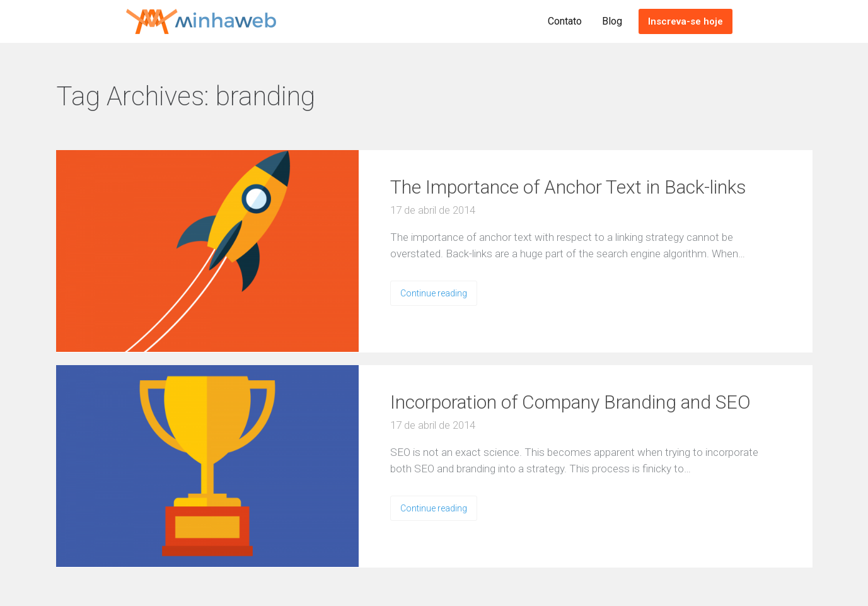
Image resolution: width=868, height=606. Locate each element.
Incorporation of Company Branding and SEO (570, 402)
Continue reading (434, 293)
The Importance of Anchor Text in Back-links (568, 187)
